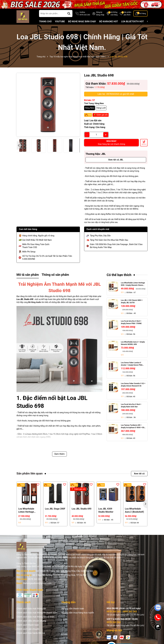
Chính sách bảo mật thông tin (31, 609)
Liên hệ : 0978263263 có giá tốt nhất (116, 94)
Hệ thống (114, 14)
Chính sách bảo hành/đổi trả (31, 633)
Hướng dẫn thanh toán (73, 609)
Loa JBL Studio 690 (81, 509)
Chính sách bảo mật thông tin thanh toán (37, 613)
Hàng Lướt (101, 108)
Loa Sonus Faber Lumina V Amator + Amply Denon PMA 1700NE (132, 364)
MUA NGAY (112, 143)
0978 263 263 (35, 579)
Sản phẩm (128, 14)
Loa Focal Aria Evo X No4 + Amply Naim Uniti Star (131, 406)
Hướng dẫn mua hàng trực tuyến (78, 613)
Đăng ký (99, 12)
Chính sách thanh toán (28, 625)
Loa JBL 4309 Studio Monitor (106, 510)
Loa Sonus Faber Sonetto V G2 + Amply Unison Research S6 (133, 385)
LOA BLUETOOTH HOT (133, 21)
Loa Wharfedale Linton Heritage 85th (26, 510)
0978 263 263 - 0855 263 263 (122, 612)
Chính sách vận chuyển (28, 629)
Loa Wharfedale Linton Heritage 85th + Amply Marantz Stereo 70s (133, 284)
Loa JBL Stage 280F (55, 509)
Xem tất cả (139, 474)
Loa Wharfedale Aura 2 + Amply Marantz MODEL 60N (133, 343)
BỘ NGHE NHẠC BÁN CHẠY (82, 21)
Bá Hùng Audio (35, 302)
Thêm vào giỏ (144, 144)
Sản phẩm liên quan (30, 473)
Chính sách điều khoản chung (31, 621)
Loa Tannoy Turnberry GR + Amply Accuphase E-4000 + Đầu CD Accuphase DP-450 (133, 426)
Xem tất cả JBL (116, 160)
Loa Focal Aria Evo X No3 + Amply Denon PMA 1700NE (131, 322)
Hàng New (90, 108)
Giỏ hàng (143, 14)
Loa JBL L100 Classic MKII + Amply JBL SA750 (132, 301)
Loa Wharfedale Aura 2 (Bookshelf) (134, 510)
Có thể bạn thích (119, 275)
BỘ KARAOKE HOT (109, 21)
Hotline (85, 14)
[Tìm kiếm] (69, 14)
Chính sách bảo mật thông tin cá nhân (35, 617)
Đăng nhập (100, 15)
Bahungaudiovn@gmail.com (37, 583)
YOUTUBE (60, 21)
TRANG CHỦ (45, 21)
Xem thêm (60, 454)
